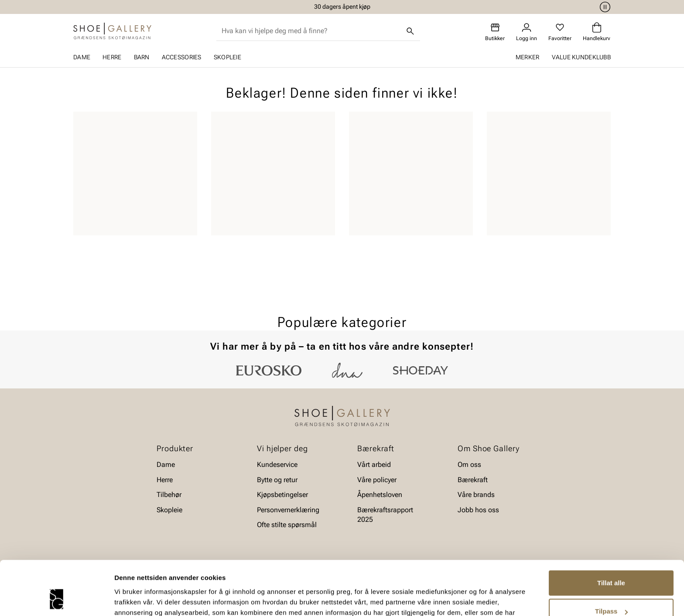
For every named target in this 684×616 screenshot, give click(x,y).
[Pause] (604, 7)
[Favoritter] (560, 32)
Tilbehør (169, 495)
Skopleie (227, 57)
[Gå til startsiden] (112, 31)
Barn (142, 57)
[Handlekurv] (597, 32)
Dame (82, 57)
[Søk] (410, 31)
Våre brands (476, 495)
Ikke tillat (611, 592)
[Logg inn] (527, 32)
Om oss (469, 465)
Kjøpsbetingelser (282, 495)
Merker (528, 57)
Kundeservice (277, 465)
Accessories (182, 57)
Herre (112, 57)
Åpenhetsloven (380, 495)
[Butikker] (495, 32)
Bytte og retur (277, 480)
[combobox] (311, 31)
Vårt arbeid (374, 465)
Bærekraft (473, 480)
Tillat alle (611, 535)
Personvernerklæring (288, 510)
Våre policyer (377, 480)
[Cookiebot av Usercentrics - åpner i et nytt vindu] (56, 599)
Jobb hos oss (478, 510)
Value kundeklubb (581, 57)
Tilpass (611, 563)
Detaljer (127, 599)
